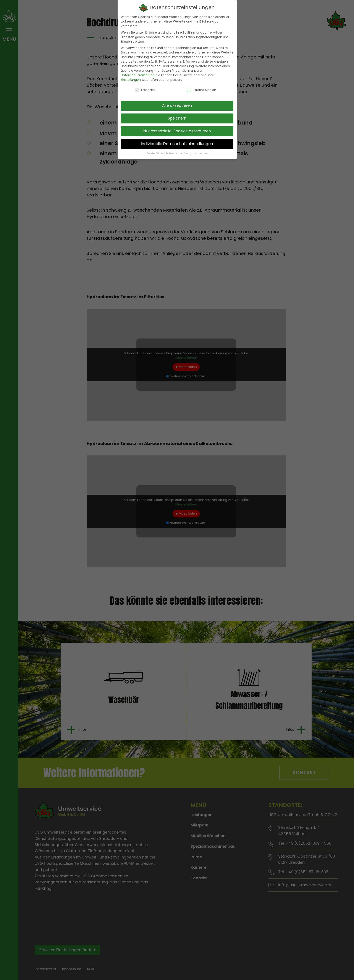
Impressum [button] (201, 152)
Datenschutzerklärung (138, 74)
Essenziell (145, 88)
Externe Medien (201, 88)
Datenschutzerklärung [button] (179, 152)
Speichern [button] (177, 117)
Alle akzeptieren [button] (177, 104)
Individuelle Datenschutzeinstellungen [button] (177, 142)
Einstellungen (131, 78)
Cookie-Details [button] (155, 152)
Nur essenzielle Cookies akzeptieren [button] (177, 129)
